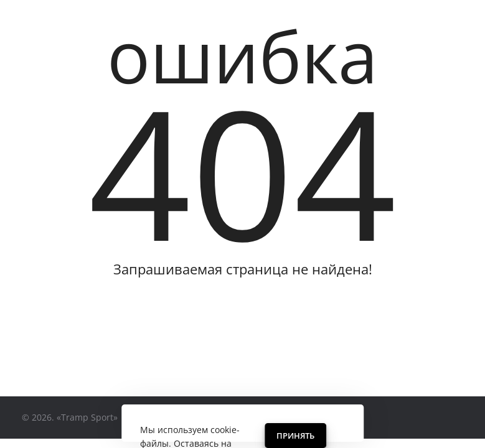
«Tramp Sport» (87, 417)
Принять (295, 436)
